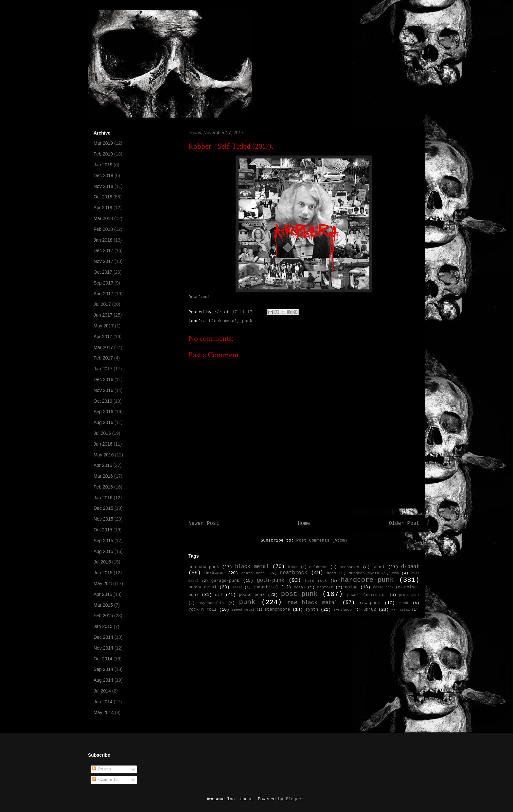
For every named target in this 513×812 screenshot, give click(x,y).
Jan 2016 (103, 498)
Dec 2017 (103, 250)
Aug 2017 (103, 294)
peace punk (252, 595)
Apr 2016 (103, 465)
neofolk (325, 587)
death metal (254, 573)
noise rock (384, 587)
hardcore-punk (367, 580)
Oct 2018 (103, 197)
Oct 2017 (103, 272)
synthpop (343, 610)
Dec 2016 (103, 379)
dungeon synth (364, 573)
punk (247, 321)
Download (199, 297)
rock (404, 603)
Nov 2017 (103, 261)
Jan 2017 (103, 369)
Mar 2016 (103, 476)
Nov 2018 (103, 186)
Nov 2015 (103, 519)
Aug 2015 (103, 551)
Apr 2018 (103, 208)
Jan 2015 (103, 626)
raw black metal (312, 603)
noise (351, 587)
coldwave (318, 567)
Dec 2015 (103, 508)
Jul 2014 (102, 691)
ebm (395, 573)
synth (312, 609)
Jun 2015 (103, 573)
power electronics (367, 595)
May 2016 (104, 455)
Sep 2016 (103, 412)
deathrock (293, 573)
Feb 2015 (103, 616)
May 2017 (104, 326)
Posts (102, 769)
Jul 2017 (102, 304)
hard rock (316, 581)
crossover (350, 567)
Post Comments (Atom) (322, 540)
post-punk (299, 594)
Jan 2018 (103, 240)
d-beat (410, 567)
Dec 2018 (103, 175)
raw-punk (370, 603)
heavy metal (203, 587)
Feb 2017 (103, 358)
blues (293, 567)
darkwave (215, 573)
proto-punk (409, 595)
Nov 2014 (103, 648)
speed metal (243, 610)
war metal (400, 610)
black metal (223, 321)
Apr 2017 (103, 337)
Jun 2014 (103, 702)
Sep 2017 (103, 283)
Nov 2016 (103, 390)
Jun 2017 (103, 315)
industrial (266, 587)
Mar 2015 (103, 605)
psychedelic (211, 603)
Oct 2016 (103, 401)
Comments (105, 780)
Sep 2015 (103, 541)
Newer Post (204, 524)
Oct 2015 (103, 530)
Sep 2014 (103, 669)
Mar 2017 (103, 347)
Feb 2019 (103, 154)
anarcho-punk (204, 567)
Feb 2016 (103, 487)
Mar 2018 (103, 218)
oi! (219, 595)
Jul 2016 (102, 433)
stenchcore (277, 609)
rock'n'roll (203, 609)
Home (304, 524)
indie (237, 587)
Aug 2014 (103, 680)
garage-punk (225, 581)
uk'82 (370, 609)
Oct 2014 (103, 659)
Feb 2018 (103, 229)
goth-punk (271, 581)
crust (379, 567)
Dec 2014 (103, 637)
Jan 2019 (103, 165)
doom (331, 573)
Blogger (295, 799)
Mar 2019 (103, 143)
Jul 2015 (102, 562)
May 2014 (104, 712)
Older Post (404, 524)
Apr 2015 (103, 594)
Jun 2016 (103, 444)
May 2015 (104, 583)
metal (300, 587)
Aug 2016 (103, 422)
